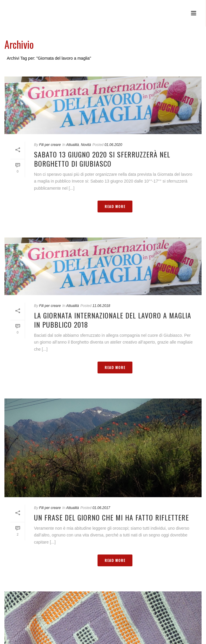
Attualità (73, 145)
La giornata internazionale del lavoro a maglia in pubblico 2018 (113, 320)
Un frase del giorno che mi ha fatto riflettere (111, 517)
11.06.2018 (101, 306)
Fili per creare (50, 145)
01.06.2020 (113, 145)
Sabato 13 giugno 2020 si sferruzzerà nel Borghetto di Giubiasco (102, 159)
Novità (86, 145)
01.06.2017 (101, 508)
